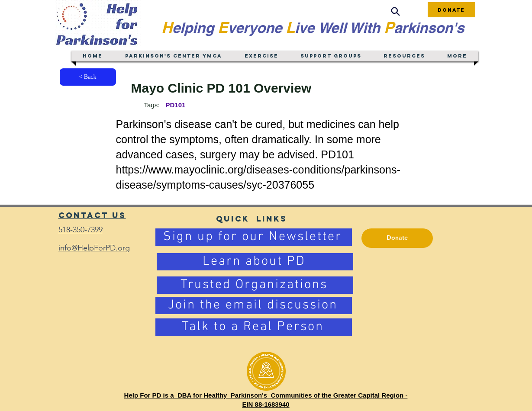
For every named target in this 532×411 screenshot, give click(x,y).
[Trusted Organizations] (255, 285)
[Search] (396, 11)
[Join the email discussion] (254, 305)
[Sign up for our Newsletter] (254, 237)
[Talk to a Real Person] (254, 327)
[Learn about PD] (255, 262)
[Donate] (451, 10)
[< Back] (88, 77)
